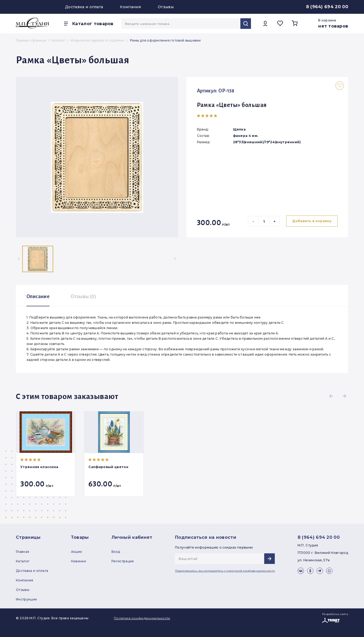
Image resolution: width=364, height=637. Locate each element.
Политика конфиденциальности (142, 618)
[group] (97, 157)
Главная (23, 552)
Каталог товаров (93, 24)
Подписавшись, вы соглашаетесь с (225, 571)
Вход (116, 552)
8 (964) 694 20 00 (327, 7)
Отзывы (166, 7)
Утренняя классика (39, 467)
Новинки (78, 561)
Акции (77, 552)
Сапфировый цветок (108, 467)
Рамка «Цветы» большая (232, 105)
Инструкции (26, 599)
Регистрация (123, 561)
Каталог (23, 561)
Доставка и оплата (84, 7)
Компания (130, 7)
